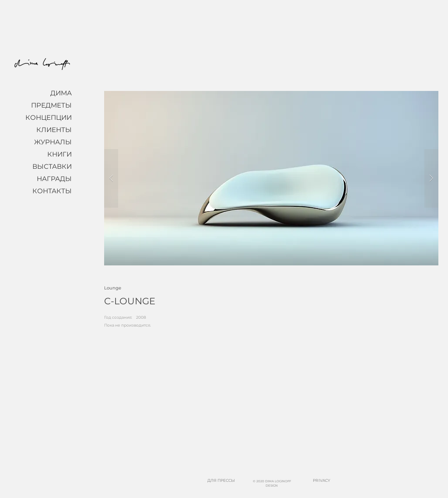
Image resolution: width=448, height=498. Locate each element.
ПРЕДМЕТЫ (51, 105)
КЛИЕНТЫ (54, 130)
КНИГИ (59, 154)
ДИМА (61, 93)
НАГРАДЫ (54, 179)
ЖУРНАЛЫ (53, 142)
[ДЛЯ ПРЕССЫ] (221, 481)
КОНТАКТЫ (52, 191)
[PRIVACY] (322, 481)
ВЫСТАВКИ (52, 166)
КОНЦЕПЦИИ (49, 117)
